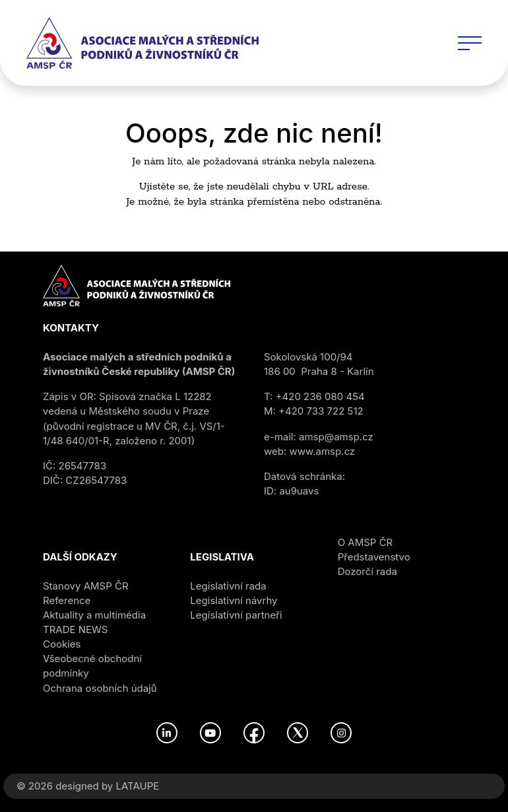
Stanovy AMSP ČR (86, 586)
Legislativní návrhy (234, 600)
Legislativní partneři (236, 615)
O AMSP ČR (365, 542)
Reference (67, 600)
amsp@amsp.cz (336, 437)
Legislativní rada (228, 586)
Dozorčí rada (367, 571)
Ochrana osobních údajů (100, 688)
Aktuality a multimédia (94, 615)
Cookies (62, 644)
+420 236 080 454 (320, 396)
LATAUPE (137, 786)
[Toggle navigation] (470, 43)
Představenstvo (374, 557)
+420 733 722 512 (321, 411)
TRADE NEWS (75, 629)
